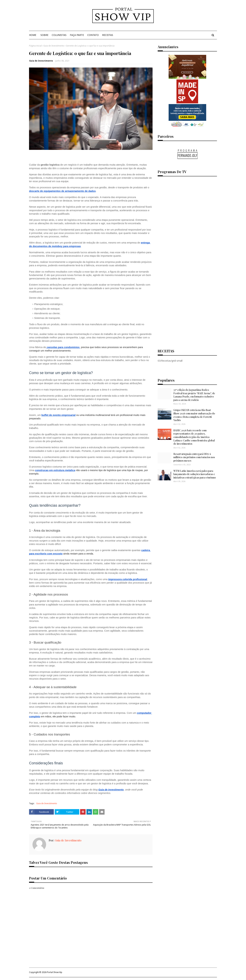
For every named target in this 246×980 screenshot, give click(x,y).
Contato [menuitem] (93, 35)
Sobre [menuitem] (44, 35)
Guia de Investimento (54, 46)
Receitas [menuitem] (108, 35)
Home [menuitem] (33, 35)
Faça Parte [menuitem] (77, 35)
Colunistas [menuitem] (59, 35)
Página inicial (35, 46)
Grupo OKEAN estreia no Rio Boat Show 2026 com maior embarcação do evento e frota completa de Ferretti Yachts (194, 415)
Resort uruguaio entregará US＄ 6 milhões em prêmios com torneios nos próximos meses (194, 457)
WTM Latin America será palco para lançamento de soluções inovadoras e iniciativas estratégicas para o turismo (195, 474)
